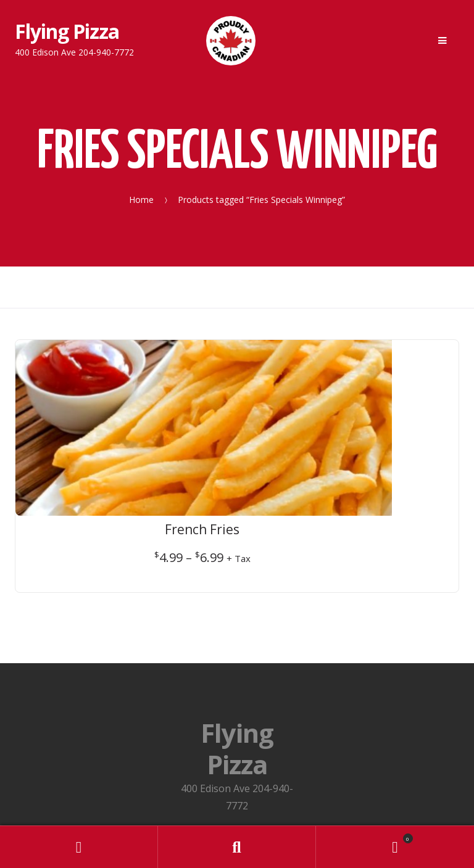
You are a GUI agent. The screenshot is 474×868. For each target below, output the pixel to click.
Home (141, 199)
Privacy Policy (237, 727)
